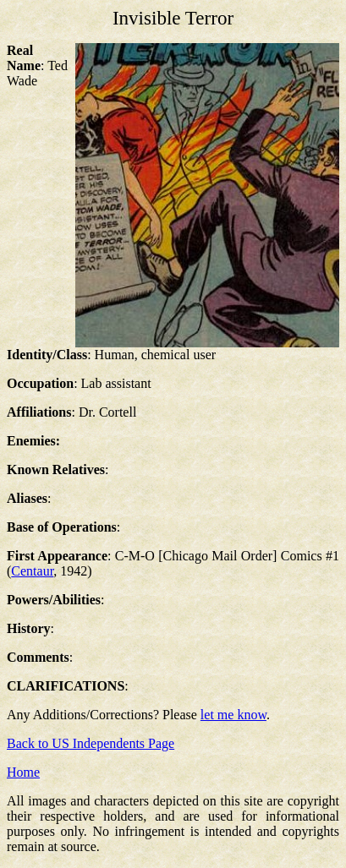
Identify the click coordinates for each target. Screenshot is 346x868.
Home (23, 772)
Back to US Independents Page (91, 743)
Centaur (32, 571)
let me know (233, 715)
